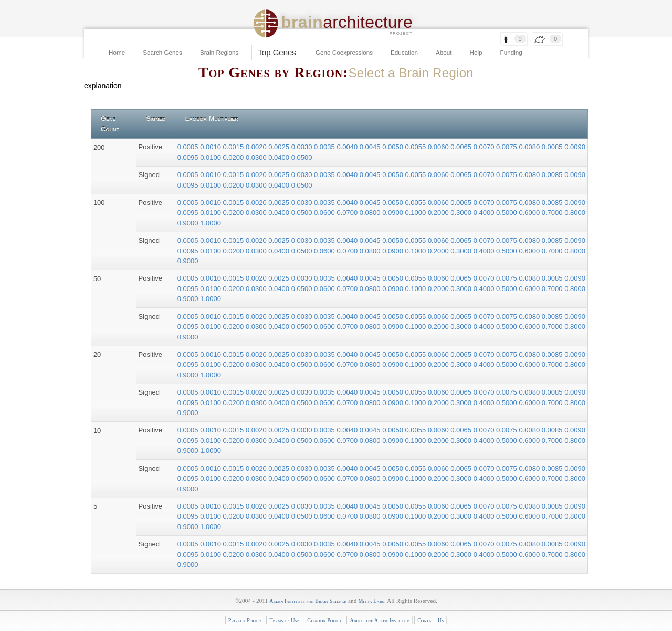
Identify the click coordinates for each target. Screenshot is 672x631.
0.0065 (462, 147)
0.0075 (507, 147)
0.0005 (189, 147)
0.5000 (507, 213)
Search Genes (162, 52)
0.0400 (280, 157)
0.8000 (575, 213)
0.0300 (257, 157)
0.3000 (462, 213)
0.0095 (189, 157)
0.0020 (257, 147)
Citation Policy (324, 620)
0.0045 (371, 147)
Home (117, 52)
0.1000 (417, 213)
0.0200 (234, 157)
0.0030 (303, 147)
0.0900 (393, 213)
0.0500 (302, 157)
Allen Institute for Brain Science (308, 601)
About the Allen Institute (380, 620)
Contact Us (430, 620)
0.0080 (530, 147)
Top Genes (277, 52)
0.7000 (553, 213)
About (444, 52)
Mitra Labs (371, 601)
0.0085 (553, 147)
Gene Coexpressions (344, 52)
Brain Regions (219, 52)
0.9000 (189, 223)
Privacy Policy (245, 620)
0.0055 (417, 147)
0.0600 (325, 213)
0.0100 (211, 157)
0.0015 (234, 147)
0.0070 (485, 147)
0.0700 (348, 213)
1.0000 (211, 223)
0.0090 (575, 147)
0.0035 (325, 147)
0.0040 (348, 147)
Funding (511, 52)
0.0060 (439, 147)
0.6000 (530, 213)
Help (476, 52)
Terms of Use (284, 620)
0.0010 (211, 147)
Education (404, 52)
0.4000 (485, 213)
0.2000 (439, 213)
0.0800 (371, 213)
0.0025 (280, 147)
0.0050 (393, 147)
